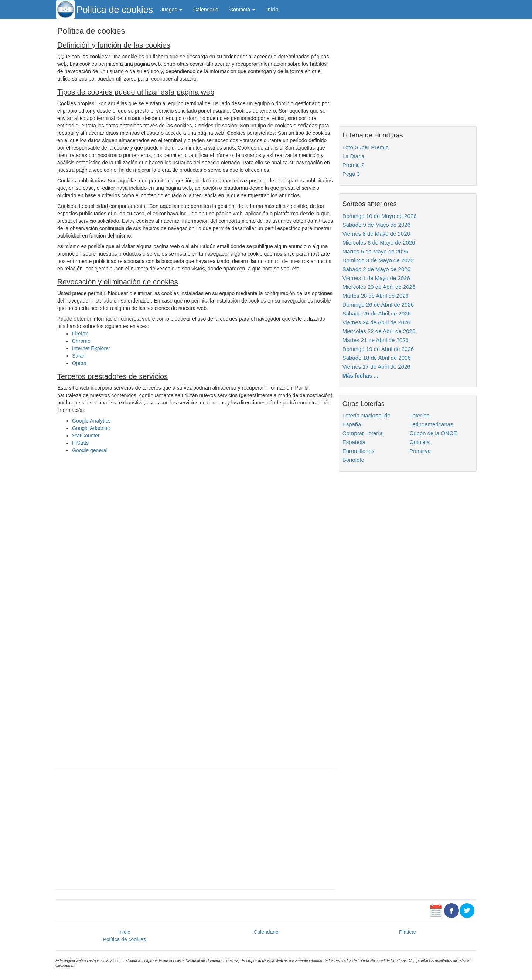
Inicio (272, 10)
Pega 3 (351, 174)
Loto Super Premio (366, 147)
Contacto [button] (242, 10)
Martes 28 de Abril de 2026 (376, 296)
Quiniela (420, 442)
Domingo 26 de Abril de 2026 (378, 305)
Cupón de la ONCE (433, 433)
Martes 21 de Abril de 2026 (376, 340)
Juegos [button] (171, 10)
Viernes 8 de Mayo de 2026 (376, 234)
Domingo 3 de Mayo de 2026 (378, 260)
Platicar (408, 932)
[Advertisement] (195, 829)
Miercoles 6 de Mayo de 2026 (379, 243)
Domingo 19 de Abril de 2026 (378, 349)
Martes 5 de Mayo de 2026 (375, 251)
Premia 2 (354, 165)
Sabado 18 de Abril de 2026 (377, 358)
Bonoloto (353, 460)
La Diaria (354, 156)
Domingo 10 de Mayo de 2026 (380, 216)
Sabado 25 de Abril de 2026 (377, 313)
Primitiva (420, 451)
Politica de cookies (115, 10)
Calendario (206, 10)
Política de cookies (124, 939)
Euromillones (359, 451)
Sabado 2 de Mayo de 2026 (376, 269)
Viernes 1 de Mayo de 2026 (376, 278)
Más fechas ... (361, 375)
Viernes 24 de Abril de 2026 (376, 322)
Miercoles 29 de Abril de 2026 (379, 287)
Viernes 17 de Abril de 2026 (376, 367)
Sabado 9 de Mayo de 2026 (376, 225)
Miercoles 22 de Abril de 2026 (379, 331)
